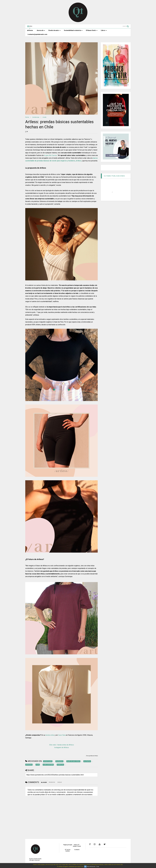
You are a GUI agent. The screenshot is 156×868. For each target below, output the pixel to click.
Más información (91, 867)
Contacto (77, 850)
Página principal (68, 845)
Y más (97, 867)
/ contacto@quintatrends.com (37, 34)
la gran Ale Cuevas (50, 155)
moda (44, 117)
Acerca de (41, 30)
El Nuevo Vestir (92, 30)
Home (30, 30)
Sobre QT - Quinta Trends (77, 845)
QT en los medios (68, 850)
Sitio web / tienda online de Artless (62, 745)
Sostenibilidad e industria (73, 30)
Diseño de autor (54, 30)
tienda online (50, 735)
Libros (104, 30)
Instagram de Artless (62, 747)
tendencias (36, 117)
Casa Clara (62, 735)
